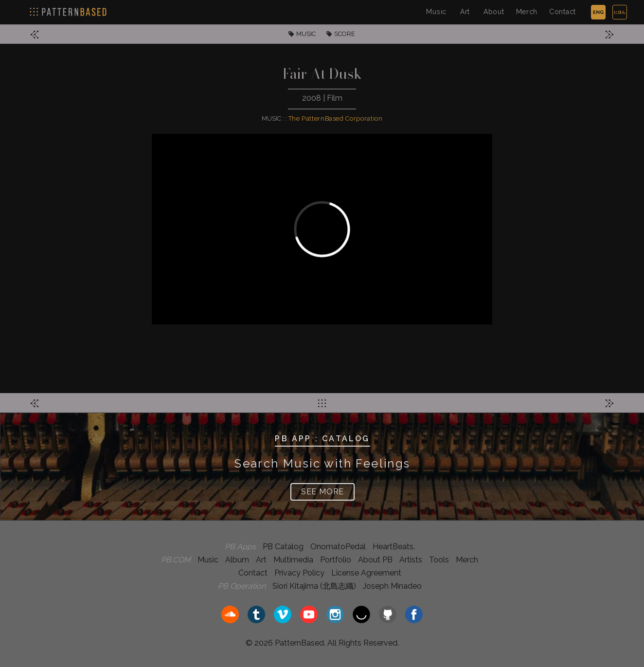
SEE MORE (322, 492)
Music (436, 12)
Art (465, 12)
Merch (527, 12)
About (494, 12)
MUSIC (306, 34)
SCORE (345, 34)
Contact (563, 12)
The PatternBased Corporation (336, 118)
